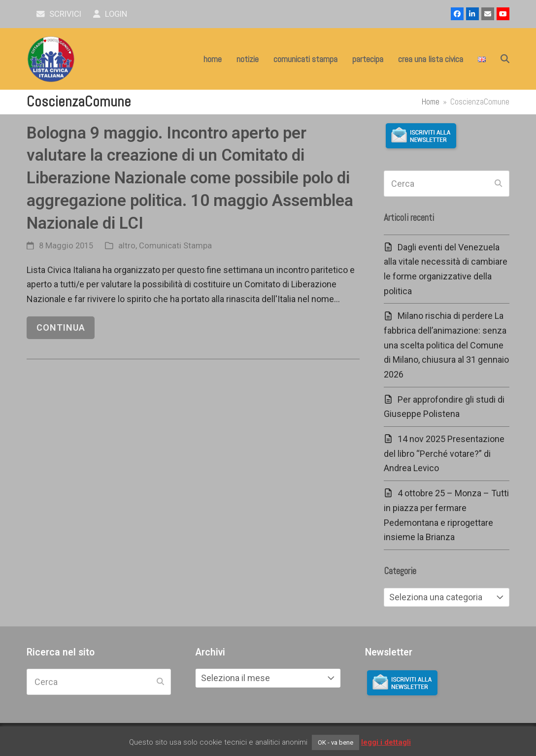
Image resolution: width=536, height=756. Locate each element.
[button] (505, 59)
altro (127, 246)
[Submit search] (498, 184)
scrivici (59, 14)
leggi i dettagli (386, 742)
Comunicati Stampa (175, 246)
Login (110, 14)
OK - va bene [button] (335, 742)
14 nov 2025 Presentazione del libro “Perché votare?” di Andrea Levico (444, 453)
